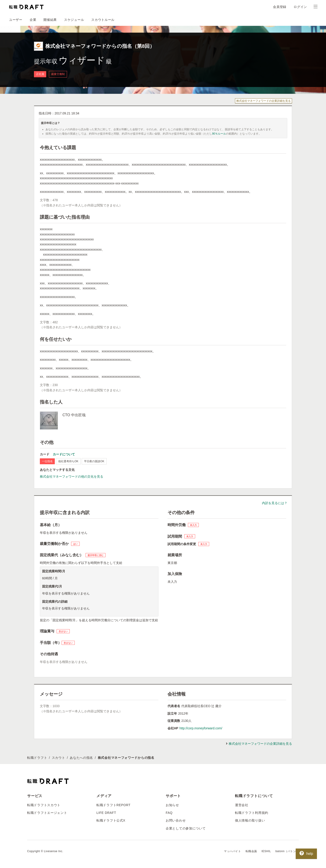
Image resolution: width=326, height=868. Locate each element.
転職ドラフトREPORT (114, 805)
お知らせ (172, 805)
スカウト (59, 758)
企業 (33, 20)
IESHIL (266, 851)
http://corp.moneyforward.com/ (201, 728)
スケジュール (74, 20)
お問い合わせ (176, 820)
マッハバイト (233, 851)
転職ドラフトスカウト (44, 805)
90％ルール (219, 134)
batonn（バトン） (287, 851)
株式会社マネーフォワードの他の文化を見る (72, 476)
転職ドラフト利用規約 (252, 813)
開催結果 (50, 20)
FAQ (169, 813)
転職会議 (251, 851)
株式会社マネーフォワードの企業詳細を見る (264, 101)
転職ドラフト (37, 758)
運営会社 (242, 805)
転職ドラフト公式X (111, 820)
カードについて (64, 454)
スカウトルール (103, 20)
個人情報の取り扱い (250, 820)
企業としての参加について (186, 828)
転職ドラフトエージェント (47, 813)
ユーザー (16, 20)
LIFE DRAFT (106, 813)
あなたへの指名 (81, 758)
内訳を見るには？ (275, 503)
